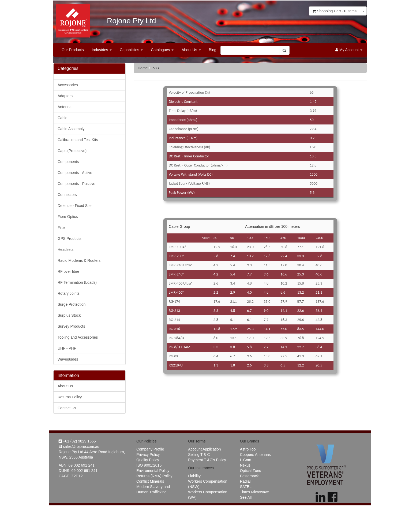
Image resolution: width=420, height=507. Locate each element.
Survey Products (71, 326)
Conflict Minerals (150, 481)
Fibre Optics (68, 217)
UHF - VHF (67, 348)
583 (155, 68)
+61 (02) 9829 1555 (77, 441)
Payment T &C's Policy (207, 460)
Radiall (246, 481)
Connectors (67, 195)
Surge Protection (72, 304)
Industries (102, 50)
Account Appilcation (204, 449)
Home (143, 68)
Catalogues (162, 50)
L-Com (246, 460)
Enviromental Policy (153, 471)
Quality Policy (148, 460)
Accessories (68, 85)
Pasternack (249, 476)
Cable (63, 118)
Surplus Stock (69, 315)
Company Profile (150, 449)
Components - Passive (76, 184)
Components (68, 162)
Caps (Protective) (72, 151)
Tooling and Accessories (78, 337)
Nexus (245, 465)
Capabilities (131, 50)
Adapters (65, 96)
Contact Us (67, 408)
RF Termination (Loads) (77, 282)
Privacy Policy (148, 455)
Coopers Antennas (255, 455)
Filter (62, 228)
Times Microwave (254, 492)
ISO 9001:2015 (149, 465)
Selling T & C (199, 455)
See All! (246, 497)
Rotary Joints (69, 293)
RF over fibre (68, 271)
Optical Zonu (251, 471)
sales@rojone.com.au (79, 447)
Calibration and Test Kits (78, 140)
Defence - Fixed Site (75, 206)
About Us (191, 50)
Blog (213, 50)
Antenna (65, 107)
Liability (194, 476)
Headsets (65, 249)
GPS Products (70, 239)
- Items (334, 11)
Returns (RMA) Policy (154, 476)
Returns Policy (70, 397)
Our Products (73, 50)
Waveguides (68, 359)
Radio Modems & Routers (79, 260)
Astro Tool (248, 449)
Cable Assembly (71, 129)
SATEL (246, 487)
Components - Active (75, 173)
